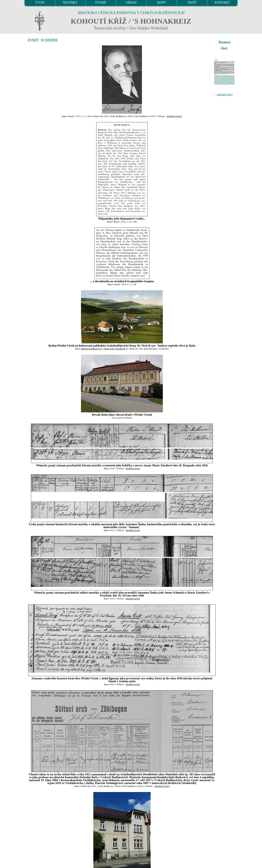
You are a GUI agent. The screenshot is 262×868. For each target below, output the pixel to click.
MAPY (161, 3)
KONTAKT (222, 3)
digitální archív (174, 116)
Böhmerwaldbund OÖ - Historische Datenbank (103, 349)
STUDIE (101, 3)
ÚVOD (40, 3)
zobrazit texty (225, 94)
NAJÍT (192, 3)
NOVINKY (70, 3)
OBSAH (131, 3)
